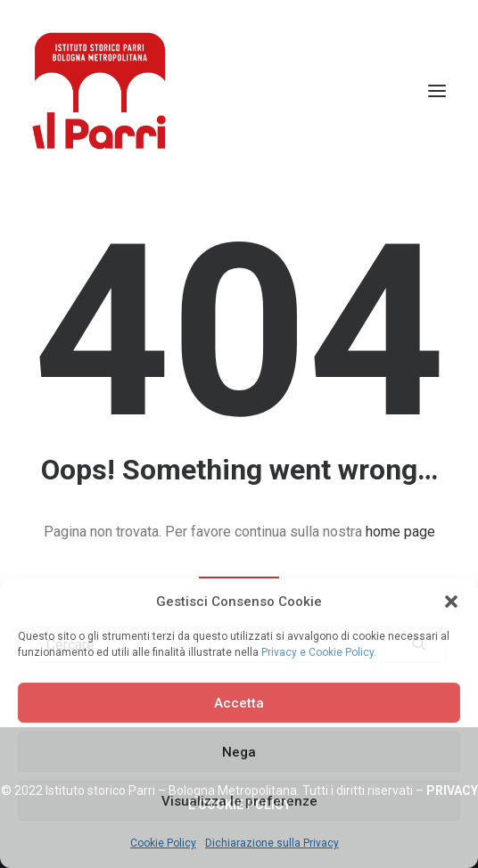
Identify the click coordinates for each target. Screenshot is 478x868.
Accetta (239, 703)
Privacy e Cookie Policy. (319, 652)
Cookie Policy (163, 843)
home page (400, 532)
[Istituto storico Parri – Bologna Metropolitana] (99, 91)
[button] (451, 602)
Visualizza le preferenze (239, 801)
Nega (239, 752)
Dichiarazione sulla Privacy (272, 843)
